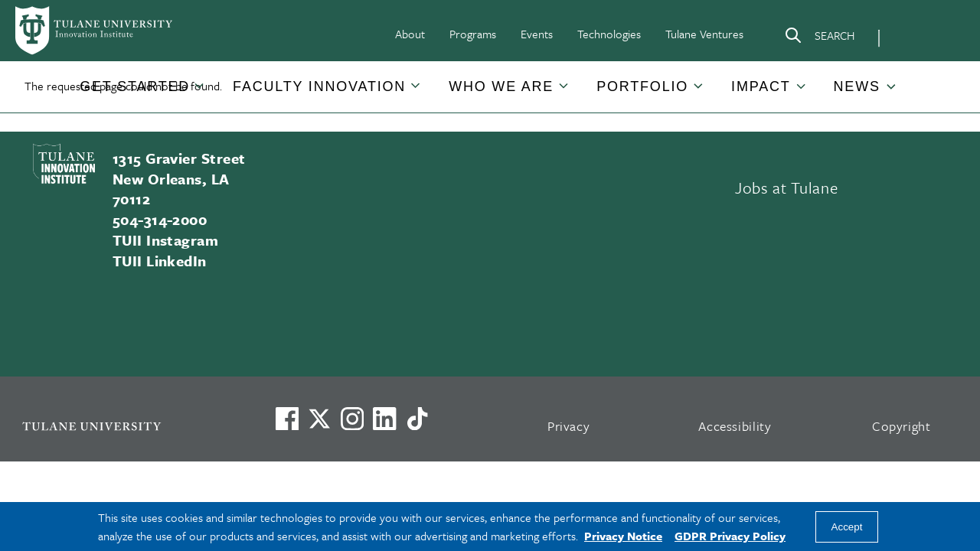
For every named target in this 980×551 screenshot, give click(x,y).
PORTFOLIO (642, 86)
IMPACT (761, 86)
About (410, 34)
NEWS (857, 86)
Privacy (569, 426)
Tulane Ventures (704, 34)
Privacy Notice (623, 536)
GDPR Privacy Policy (730, 536)
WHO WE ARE (501, 86)
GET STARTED (135, 86)
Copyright (902, 426)
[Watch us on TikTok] (417, 419)
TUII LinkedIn (160, 261)
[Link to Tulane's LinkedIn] (384, 419)
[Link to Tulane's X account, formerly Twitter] (319, 419)
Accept (847, 527)
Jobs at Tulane (786, 187)
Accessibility (735, 426)
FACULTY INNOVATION (319, 86)
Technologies (609, 34)
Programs (473, 34)
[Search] (819, 38)
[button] (135, 87)
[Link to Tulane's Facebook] (352, 419)
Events (537, 34)
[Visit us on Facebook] (287, 419)
